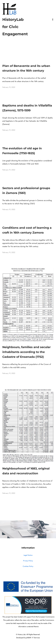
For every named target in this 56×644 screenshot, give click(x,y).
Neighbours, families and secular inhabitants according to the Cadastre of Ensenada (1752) (26, 352)
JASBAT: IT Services (33, 638)
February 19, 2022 (9, 87)
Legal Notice (28, 555)
